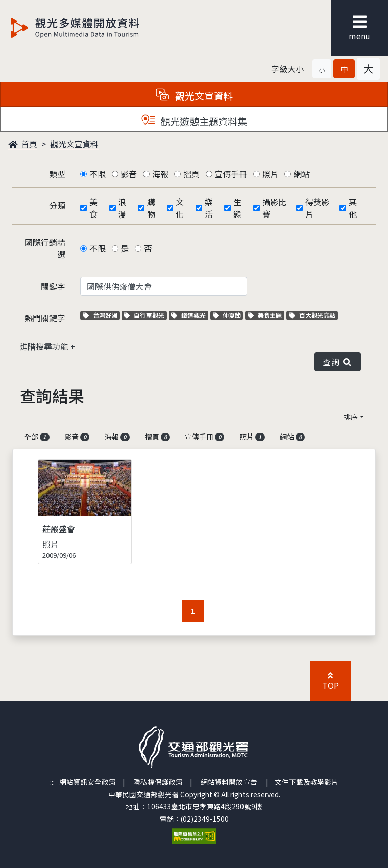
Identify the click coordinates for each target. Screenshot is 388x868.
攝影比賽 (274, 208)
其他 (353, 208)
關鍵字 (53, 286)
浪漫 (122, 208)
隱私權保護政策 (158, 782)
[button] (322, 69)
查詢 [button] (337, 362)
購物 (151, 208)
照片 (270, 174)
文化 (180, 208)
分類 (57, 205)
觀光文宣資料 (74, 144)
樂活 (209, 208)
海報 (160, 174)
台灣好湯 (101, 315)
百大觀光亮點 (312, 315)
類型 (57, 174)
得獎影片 (317, 208)
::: (52, 782)
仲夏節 (228, 315)
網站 (302, 174)
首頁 (23, 144)
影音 (129, 174)
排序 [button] (351, 417)
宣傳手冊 (231, 174)
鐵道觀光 (190, 315)
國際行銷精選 (45, 248)
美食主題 (266, 315)
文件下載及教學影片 (307, 782)
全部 (37, 437)
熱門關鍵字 (45, 318)
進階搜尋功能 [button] (45, 346)
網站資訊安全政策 (87, 782)
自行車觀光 (144, 315)
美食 (93, 208)
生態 (237, 208)
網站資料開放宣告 (229, 782)
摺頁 (191, 174)
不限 (98, 174)
